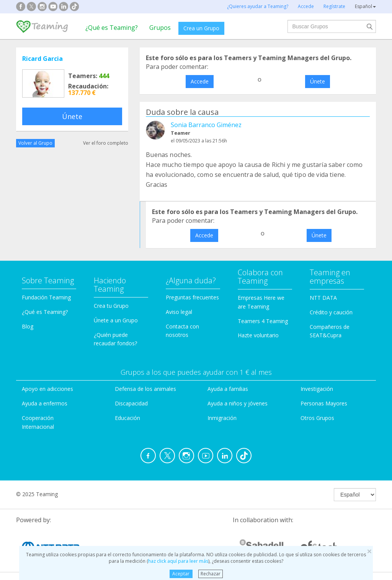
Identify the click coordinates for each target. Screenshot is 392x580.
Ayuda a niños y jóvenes (238, 403)
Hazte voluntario (258, 335)
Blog (28, 326)
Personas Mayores (324, 403)
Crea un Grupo (201, 28)
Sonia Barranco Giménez (206, 125)
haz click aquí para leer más (178, 561)
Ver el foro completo (106, 143)
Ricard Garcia (42, 59)
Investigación (317, 389)
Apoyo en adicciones (47, 389)
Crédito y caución (331, 312)
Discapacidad (131, 403)
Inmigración (222, 418)
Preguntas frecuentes (192, 297)
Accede (200, 81)
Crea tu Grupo (111, 306)
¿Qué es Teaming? (112, 28)
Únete (72, 116)
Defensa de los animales (145, 389)
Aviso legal (179, 312)
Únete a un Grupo (116, 320)
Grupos (160, 28)
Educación (127, 418)
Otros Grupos (317, 418)
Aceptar (181, 574)
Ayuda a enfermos (45, 403)
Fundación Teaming (46, 297)
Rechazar (211, 574)
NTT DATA (323, 298)
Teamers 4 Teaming (263, 321)
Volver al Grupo (35, 143)
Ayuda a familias (228, 389)
